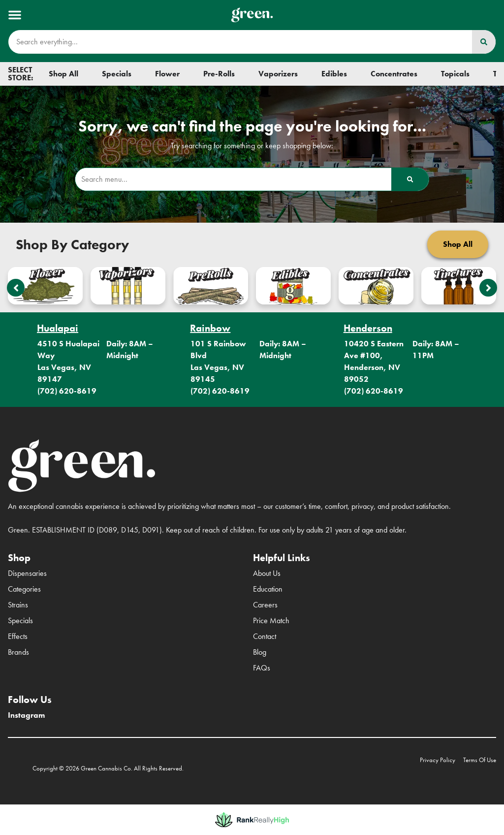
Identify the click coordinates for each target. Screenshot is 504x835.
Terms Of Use (480, 760)
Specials (20, 620)
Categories (24, 589)
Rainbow (210, 328)
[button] (15, 15)
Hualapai (58, 328)
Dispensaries (27, 573)
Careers (265, 605)
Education (268, 589)
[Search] (484, 42)
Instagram (26, 715)
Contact (265, 636)
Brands (18, 652)
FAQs (262, 668)
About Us (267, 573)
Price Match (271, 620)
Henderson (368, 328)
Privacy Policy (438, 760)
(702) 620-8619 (67, 391)
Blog (260, 652)
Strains (18, 605)
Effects (18, 636)
